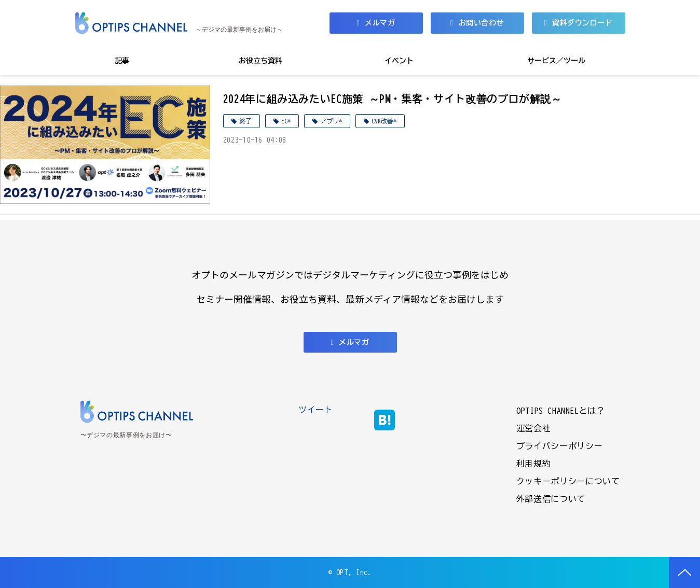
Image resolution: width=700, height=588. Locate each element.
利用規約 (534, 464)
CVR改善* (384, 121)
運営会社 (534, 428)
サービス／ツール (556, 61)
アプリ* (331, 121)
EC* (286, 121)
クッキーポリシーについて (568, 481)
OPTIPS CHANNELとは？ (561, 411)
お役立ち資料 (260, 61)
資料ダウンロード (582, 23)
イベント (399, 61)
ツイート (316, 410)
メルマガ (380, 23)
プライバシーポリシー (559, 446)
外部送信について (551, 499)
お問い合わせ (481, 23)
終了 (245, 121)
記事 (122, 61)
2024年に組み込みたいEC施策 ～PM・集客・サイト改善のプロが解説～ (393, 99)
